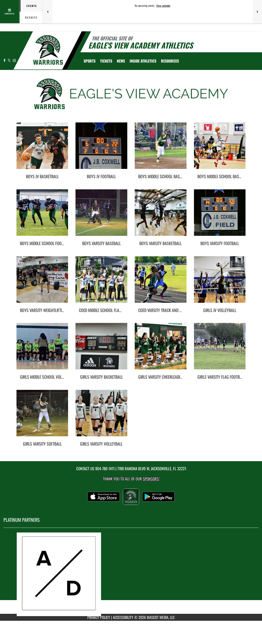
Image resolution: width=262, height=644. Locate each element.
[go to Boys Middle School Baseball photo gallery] (161, 149)
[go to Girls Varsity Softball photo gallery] (42, 417)
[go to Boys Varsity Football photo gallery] (220, 216)
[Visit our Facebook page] (5, 60)
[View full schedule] (10, 12)
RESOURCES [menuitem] (170, 61)
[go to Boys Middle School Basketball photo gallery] (220, 149)
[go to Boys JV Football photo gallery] (101, 149)
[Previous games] (48, 12)
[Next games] (257, 12)
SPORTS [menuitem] (90, 61)
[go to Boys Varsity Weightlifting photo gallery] (42, 283)
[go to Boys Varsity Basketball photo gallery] (161, 216)
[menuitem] (106, 61)
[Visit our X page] (10, 60)
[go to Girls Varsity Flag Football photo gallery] (220, 350)
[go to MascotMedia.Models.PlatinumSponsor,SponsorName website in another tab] (131, 574)
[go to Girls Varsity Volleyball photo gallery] (101, 417)
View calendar (163, 6)
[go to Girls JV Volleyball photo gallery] (220, 283)
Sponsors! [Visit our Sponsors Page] (151, 479)
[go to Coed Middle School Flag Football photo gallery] (101, 283)
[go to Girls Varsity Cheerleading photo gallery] (161, 350)
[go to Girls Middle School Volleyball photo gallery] (42, 350)
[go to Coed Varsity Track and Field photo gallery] (161, 283)
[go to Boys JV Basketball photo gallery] (42, 149)
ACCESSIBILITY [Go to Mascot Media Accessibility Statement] (123, 617)
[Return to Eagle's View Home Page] (48, 50)
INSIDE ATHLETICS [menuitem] (143, 61)
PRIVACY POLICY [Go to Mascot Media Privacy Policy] (99, 617)
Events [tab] (32, 6)
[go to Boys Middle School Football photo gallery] (42, 216)
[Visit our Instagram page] (14, 60)
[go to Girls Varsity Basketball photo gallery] (101, 350)
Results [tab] (31, 17)
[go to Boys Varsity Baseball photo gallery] (101, 216)
